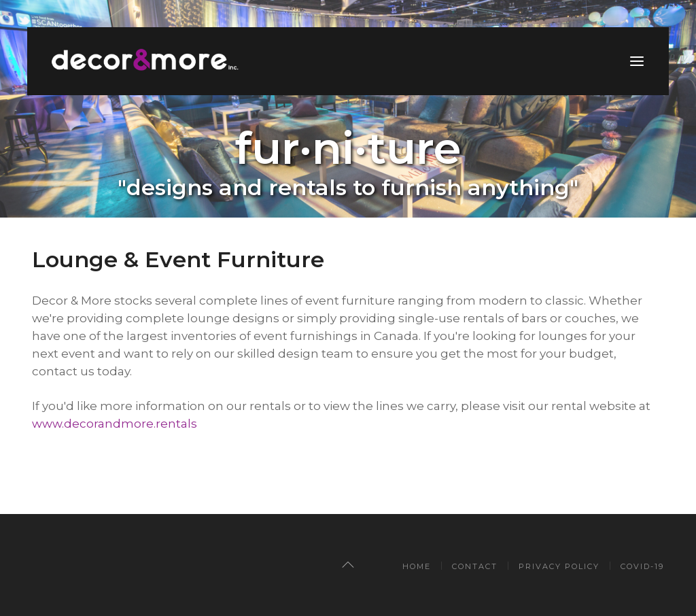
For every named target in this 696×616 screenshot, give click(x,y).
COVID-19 (642, 566)
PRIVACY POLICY (559, 566)
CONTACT (475, 566)
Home (417, 566)
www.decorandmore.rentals (115, 424)
